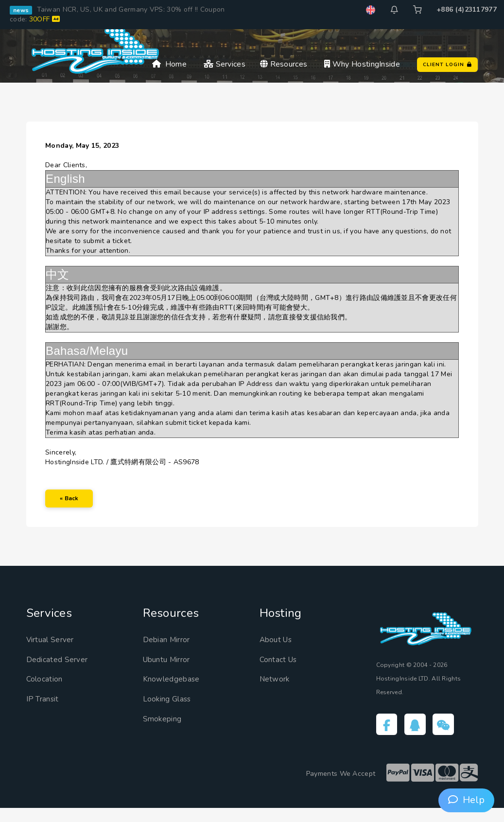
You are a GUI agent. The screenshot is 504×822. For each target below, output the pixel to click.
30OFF (44, 19)
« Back (74, 506)
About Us (279, 651)
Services (225, 64)
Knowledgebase (176, 691)
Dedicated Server (62, 671)
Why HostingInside (362, 64)
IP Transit (45, 711)
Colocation (47, 691)
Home (169, 64)
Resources (284, 64)
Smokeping (166, 731)
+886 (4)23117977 (467, 9)
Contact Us (281, 671)
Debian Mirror (171, 651)
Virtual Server (55, 651)
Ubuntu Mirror (173, 671)
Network (277, 691)
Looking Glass (171, 711)
